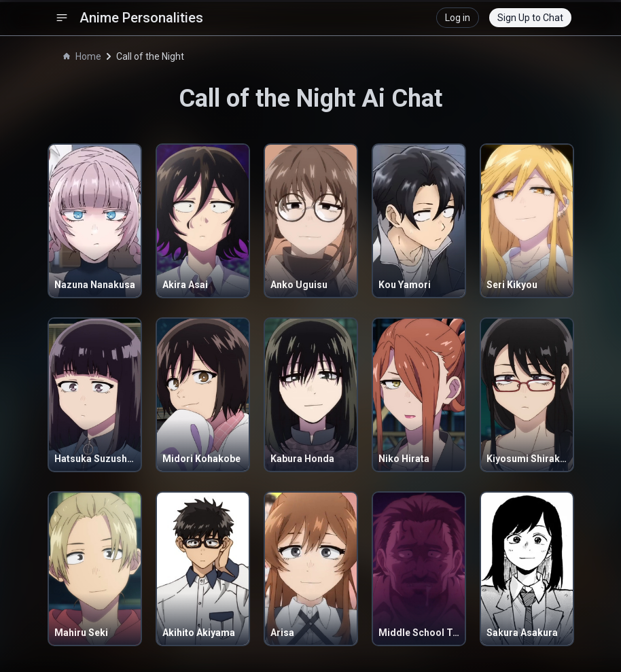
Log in (458, 18)
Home (82, 56)
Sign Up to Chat (530, 18)
